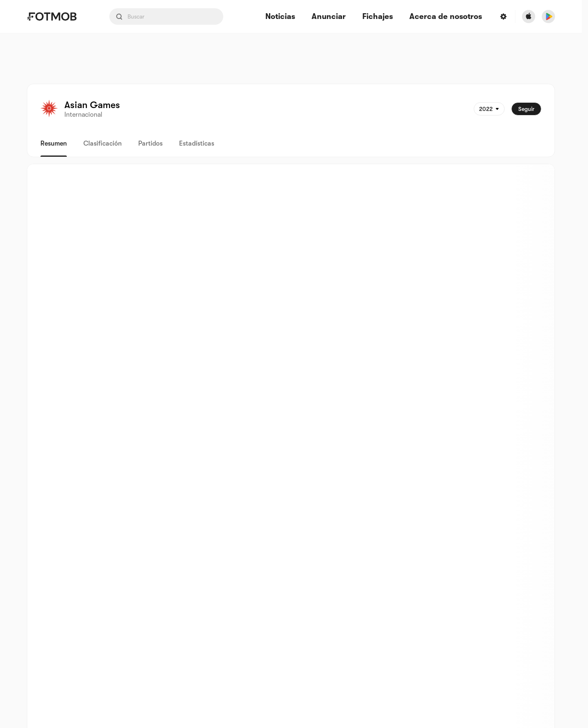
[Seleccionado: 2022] (489, 109)
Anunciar (329, 17)
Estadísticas (197, 144)
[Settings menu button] (503, 16)
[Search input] (166, 16)
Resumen (54, 144)
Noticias (280, 17)
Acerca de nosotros (446, 17)
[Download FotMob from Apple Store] (529, 16)
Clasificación (103, 144)
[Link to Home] (58, 16)
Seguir (526, 109)
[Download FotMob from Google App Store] (548, 16)
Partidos (150, 144)
